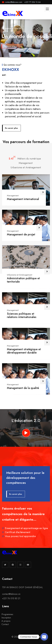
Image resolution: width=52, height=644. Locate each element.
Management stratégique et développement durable (24, 556)
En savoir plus (10, 46)
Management (13, 401)
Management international (23, 404)
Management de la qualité (23, 593)
